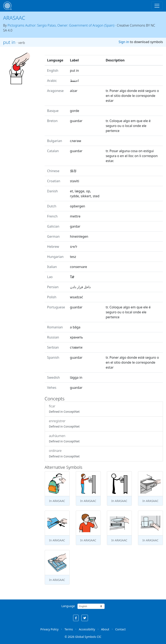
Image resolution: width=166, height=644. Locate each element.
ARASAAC (14, 18)
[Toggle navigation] (157, 6)
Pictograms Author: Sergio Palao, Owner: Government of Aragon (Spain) (61, 25)
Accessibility (87, 629)
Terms (69, 629)
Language (68, 606)
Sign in (124, 42)
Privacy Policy (49, 629)
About (105, 629)
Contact (120, 629)
